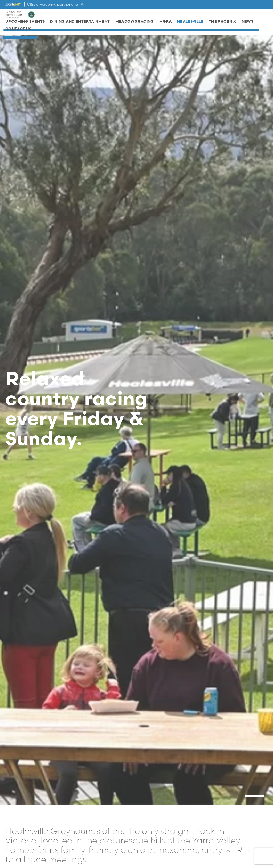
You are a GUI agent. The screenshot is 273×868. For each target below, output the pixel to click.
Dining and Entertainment (80, 24)
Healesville (190, 24)
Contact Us (18, 31)
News (247, 24)
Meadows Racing (135, 24)
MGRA (166, 24)
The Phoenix (223, 24)
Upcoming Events (25, 24)
